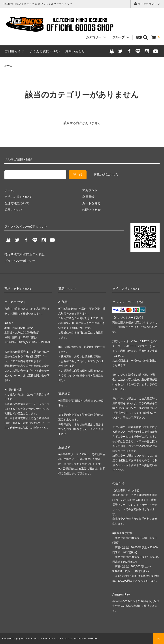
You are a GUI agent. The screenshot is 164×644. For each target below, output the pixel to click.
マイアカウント (147, 4)
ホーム (8, 66)
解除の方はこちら (106, 175)
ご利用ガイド (14, 51)
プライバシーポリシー (20, 261)
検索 (142, 37)
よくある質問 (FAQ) (45, 51)
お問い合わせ (75, 51)
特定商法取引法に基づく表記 (25, 254)
